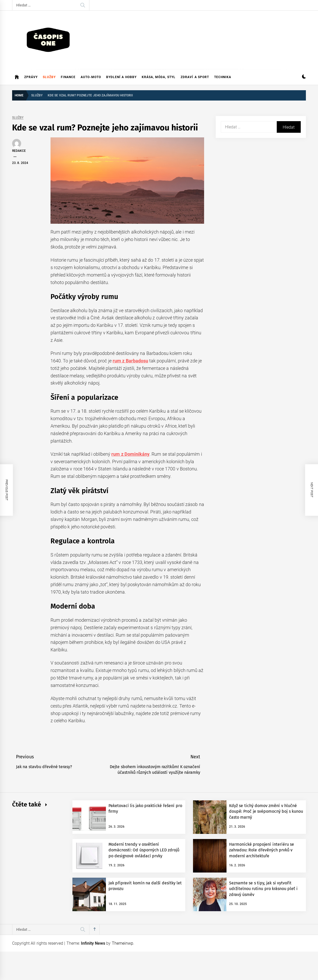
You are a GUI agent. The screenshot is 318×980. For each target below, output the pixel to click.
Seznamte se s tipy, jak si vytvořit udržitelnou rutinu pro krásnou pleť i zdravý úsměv (263, 889)
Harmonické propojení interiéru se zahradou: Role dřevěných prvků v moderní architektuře (262, 850)
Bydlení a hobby (121, 77)
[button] (304, 77)
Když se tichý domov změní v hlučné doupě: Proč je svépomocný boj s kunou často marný (266, 811)
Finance (68, 77)
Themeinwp (123, 943)
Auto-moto (91, 77)
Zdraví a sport (195, 77)
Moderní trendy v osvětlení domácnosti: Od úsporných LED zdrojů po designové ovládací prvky (144, 850)
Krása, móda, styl (159, 77)
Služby (49, 77)
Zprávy (31, 77)
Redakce (19, 151)
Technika (223, 77)
